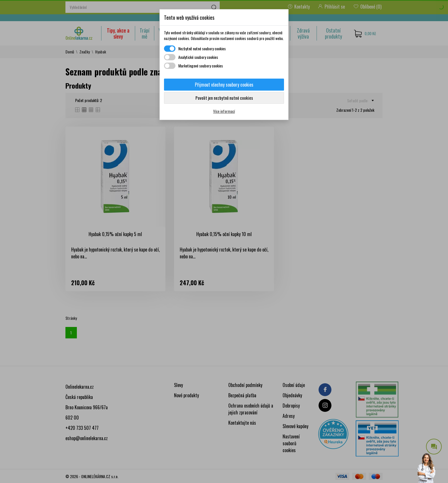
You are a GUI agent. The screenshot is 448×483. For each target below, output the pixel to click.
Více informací (224, 111)
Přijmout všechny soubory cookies (224, 85)
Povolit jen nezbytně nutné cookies (224, 98)
